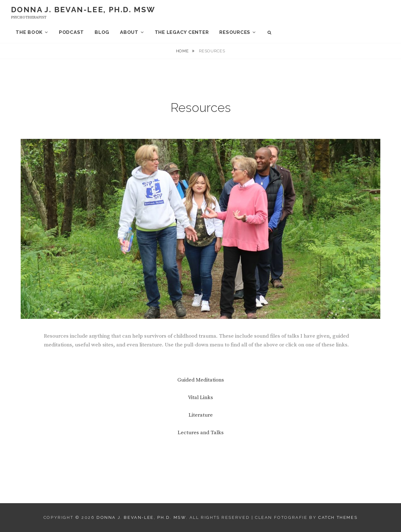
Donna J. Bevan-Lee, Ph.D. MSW (83, 10)
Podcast (71, 32)
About (129, 32)
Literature (201, 415)
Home (183, 51)
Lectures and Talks (201, 433)
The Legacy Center (182, 32)
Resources (235, 32)
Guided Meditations (201, 380)
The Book (29, 32)
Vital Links (200, 398)
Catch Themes (338, 517)
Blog (102, 32)
